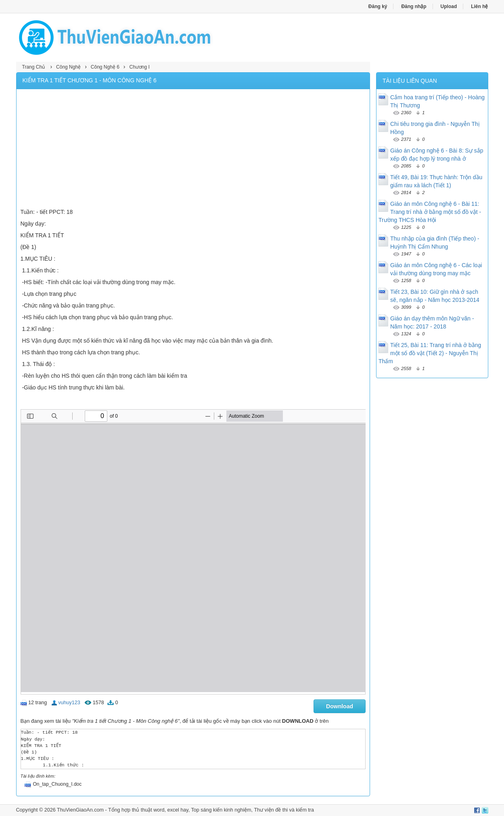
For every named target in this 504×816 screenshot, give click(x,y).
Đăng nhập (414, 6)
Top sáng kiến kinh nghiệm (221, 810)
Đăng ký (378, 6)
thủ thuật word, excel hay (160, 810)
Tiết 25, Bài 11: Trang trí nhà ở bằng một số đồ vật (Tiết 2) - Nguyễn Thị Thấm (430, 353)
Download (340, 706)
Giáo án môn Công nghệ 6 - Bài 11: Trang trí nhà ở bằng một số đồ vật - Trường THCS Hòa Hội (430, 212)
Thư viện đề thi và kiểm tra (284, 810)
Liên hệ (479, 6)
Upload (449, 6)
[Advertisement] (193, 150)
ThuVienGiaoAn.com (80, 810)
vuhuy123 (69, 703)
